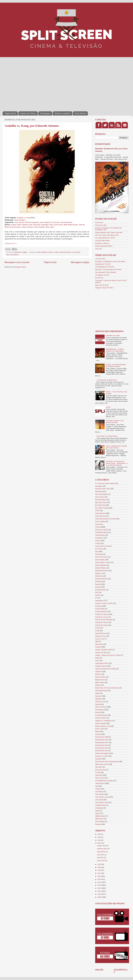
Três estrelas (100, 794)
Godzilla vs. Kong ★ (102, 243)
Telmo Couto (99, 778)
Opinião (98, 704)
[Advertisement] (24, 82)
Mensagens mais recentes (17, 262)
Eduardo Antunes (65, 252)
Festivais (98, 606)
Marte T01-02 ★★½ (102, 285)
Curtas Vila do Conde (102, 546)
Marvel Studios (100, 677)
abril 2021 (101, 857)
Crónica (98, 543)
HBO (97, 641)
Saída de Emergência (102, 753)
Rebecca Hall (27, 225)
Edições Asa (99, 576)
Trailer (97, 789)
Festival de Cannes (102, 614)
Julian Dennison (28, 227)
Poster (97, 712)
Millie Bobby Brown (71, 225)
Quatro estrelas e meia (103, 726)
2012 (99, 888)
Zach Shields (44, 222)
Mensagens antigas (80, 262)
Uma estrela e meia (102, 802)
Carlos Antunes (100, 513)
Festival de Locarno (102, 617)
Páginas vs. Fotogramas (103, 721)
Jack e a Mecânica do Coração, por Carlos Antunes (117, 447)
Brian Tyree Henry (56, 225)
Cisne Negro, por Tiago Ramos (107, 436)
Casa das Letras (101, 516)
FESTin (98, 595)
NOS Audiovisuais (101, 691)
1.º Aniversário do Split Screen (107, 380)
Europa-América (101, 590)
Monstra (98, 685)
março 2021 (101, 861)
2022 (99, 840)
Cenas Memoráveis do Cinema (106, 519)
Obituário (98, 699)
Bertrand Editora (101, 500)
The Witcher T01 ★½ (102, 275)
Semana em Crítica (102, 756)
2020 (99, 864)
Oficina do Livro (100, 701)
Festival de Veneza (102, 625)
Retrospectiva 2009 (102, 737)
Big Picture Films (101, 502)
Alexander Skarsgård (41, 225)
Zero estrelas (100, 821)
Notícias (98, 696)
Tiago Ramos (100, 783)
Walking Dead (100, 816)
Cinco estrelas (100, 521)
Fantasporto (99, 600)
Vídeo (97, 813)
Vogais (97, 811)
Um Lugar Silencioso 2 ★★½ (105, 238)
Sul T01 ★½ (99, 278)
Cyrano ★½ (99, 222)
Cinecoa (98, 524)
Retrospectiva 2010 (102, 740)
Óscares (98, 824)
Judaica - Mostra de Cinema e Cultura (108, 655)
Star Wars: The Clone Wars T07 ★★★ (108, 269)
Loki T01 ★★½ (100, 259)
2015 (99, 879)
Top (96, 786)
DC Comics (99, 549)
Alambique (99, 486)
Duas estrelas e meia (102, 562)
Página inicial (10, 113)
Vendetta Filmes (101, 805)
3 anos (108, 407)
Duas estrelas (100, 560)
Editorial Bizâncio (101, 568)
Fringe (97, 631)
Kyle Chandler (40, 227)
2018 (99, 870)
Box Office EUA (100, 505)
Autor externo (100, 497)
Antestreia (99, 491)
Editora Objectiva (101, 565)
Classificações (100, 535)
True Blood (99, 792)
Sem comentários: (13, 255)
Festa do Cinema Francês (104, 603)
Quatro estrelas (100, 723)
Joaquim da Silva (101, 652)
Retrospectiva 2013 (102, 748)
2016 (99, 876)
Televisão (98, 775)
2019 (99, 867)
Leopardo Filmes (101, 666)
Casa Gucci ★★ (101, 225)
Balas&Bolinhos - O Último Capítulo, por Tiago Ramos (115, 350)
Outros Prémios (100, 707)
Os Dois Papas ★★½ (103, 240)
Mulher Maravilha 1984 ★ (104, 246)
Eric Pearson (55, 222)
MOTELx (98, 674)
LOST (97, 661)
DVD (97, 551)
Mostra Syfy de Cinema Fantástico (107, 688)
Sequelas (98, 759)
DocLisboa (99, 554)
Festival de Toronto (102, 622)
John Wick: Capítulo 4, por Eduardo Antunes (115, 421)
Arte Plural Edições (102, 494)
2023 (99, 837)
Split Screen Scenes (102, 764)
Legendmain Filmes (102, 663)
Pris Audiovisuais (101, 715)
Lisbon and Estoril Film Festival (106, 669)
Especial (98, 584)
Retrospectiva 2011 (102, 742)
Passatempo (99, 710)
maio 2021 (101, 855)
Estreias (98, 587)
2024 (99, 834)
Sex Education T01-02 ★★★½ (106, 272)
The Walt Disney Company (104, 781)
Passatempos (45, 113)
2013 (99, 885)
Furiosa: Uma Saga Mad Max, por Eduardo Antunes (116, 365)
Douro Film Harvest (102, 557)
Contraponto (99, 538)
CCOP (97, 510)
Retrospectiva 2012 (102, 745)
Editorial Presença (101, 571)
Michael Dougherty (32, 222)
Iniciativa (98, 647)
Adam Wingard (20, 220)
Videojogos (99, 808)
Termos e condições (63, 113)
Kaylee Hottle (16, 225)
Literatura (98, 671)
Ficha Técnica (80, 113)
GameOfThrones (101, 633)
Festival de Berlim (101, 611)
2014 (99, 882)
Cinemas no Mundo (102, 530)
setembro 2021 (102, 849)
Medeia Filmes (100, 680)
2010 (99, 894)
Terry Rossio (19, 222)
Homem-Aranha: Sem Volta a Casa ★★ (109, 232)
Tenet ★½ (99, 249)
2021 (99, 843)
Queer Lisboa (100, 729)
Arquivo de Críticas (28, 113)
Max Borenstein (67, 222)
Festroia (98, 628)
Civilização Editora (101, 532)
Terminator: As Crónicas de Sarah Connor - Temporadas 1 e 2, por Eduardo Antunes (117, 463)
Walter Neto (99, 819)
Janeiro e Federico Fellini (104, 650)
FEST (97, 592)
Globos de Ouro (101, 636)
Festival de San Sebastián (104, 620)
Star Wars (99, 767)
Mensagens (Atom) (20, 267)
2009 (99, 897)
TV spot (98, 772)
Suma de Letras (101, 770)
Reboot (98, 731)
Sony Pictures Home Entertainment (107, 761)
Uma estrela (76, 252)
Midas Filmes (100, 682)
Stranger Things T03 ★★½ (104, 288)
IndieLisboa (99, 644)
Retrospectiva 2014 (102, 750)
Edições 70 (99, 573)
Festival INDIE (100, 609)
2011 (99, 891)
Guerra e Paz (100, 639)
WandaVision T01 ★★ (103, 264)
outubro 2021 (102, 846)
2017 (99, 873)
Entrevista (99, 581)
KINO (97, 658)
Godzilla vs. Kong (23, 218)
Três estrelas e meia (102, 797)
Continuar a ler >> (11, 243)
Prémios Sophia (101, 718)
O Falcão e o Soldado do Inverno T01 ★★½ (110, 261)
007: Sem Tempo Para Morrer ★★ (107, 235)
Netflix (97, 693)
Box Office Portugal (102, 508)
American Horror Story (103, 489)
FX (96, 598)
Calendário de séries (113, 335)
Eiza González (15, 227)
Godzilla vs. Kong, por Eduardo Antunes (32, 126)
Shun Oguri (50, 227)
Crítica (56, 252)
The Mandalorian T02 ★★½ (105, 267)
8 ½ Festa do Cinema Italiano (105, 483)
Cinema (51, 252)
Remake (98, 734)
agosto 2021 (101, 852)
